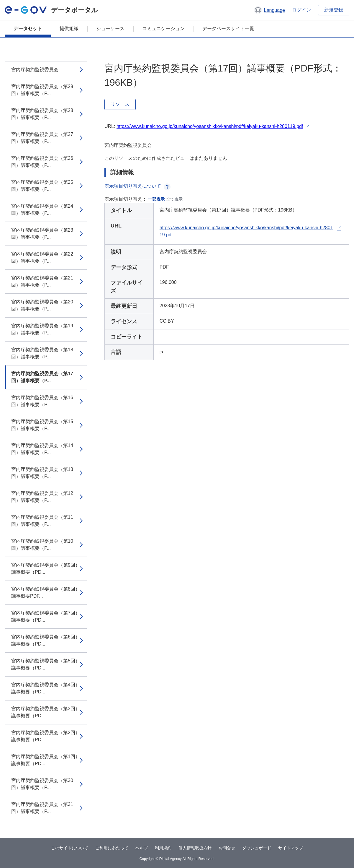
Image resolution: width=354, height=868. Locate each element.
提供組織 (69, 29)
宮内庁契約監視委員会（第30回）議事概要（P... (42, 784)
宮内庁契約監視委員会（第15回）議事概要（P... (42, 425)
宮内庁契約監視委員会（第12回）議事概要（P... (42, 497)
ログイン (301, 10)
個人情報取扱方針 (195, 848)
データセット (28, 29)
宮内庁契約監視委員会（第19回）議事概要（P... (42, 329)
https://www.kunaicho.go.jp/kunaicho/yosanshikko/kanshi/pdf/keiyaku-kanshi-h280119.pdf (210, 126)
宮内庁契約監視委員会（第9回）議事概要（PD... (46, 569)
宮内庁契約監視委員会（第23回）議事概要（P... (42, 234)
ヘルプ (142, 848)
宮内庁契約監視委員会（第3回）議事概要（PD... (46, 712)
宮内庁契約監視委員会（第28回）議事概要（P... (42, 114)
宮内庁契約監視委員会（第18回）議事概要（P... (42, 353)
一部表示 (156, 199)
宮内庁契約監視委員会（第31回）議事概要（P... (42, 808)
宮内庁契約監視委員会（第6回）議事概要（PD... (46, 640)
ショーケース (110, 29)
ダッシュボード (257, 848)
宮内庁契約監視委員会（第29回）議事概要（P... (42, 90)
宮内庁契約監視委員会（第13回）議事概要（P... (42, 473)
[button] (269, 10)
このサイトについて (70, 848)
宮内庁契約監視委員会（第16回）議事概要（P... (42, 401)
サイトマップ (291, 848)
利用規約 (163, 848)
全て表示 (174, 199)
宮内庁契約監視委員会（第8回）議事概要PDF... (46, 593)
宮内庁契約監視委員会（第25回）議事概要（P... (42, 186)
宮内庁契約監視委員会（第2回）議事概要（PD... (46, 736)
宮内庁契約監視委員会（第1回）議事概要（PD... (46, 760)
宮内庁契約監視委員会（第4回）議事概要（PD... (46, 688)
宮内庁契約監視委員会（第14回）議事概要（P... (42, 449)
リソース (120, 104)
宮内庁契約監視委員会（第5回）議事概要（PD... (46, 664)
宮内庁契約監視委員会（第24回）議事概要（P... (42, 210)
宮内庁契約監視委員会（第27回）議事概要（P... (42, 138)
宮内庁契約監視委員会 (35, 70)
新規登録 (334, 10)
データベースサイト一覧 (228, 29)
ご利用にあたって (112, 848)
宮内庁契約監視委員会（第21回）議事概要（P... (42, 281)
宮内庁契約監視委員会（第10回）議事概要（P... (42, 545)
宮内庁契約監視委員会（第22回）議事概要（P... (42, 257)
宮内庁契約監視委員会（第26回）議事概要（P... (42, 162)
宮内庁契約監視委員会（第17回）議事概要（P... (42, 377)
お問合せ (227, 848)
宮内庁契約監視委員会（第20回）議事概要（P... (42, 305)
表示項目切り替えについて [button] (137, 186)
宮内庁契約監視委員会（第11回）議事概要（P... (42, 521)
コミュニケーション (163, 29)
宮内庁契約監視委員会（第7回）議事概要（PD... (46, 616)
